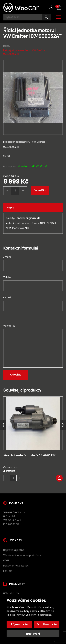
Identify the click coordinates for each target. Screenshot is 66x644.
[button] (59, 478)
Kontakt (8, 571)
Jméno (7, 257)
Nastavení (33, 634)
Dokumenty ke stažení (16, 566)
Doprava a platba (14, 550)
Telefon (8, 277)
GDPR (6, 560)
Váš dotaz (9, 326)
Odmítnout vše (47, 624)
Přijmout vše (19, 624)
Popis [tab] (10, 208)
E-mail (7, 298)
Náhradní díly (11, 593)
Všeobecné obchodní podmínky (22, 555)
